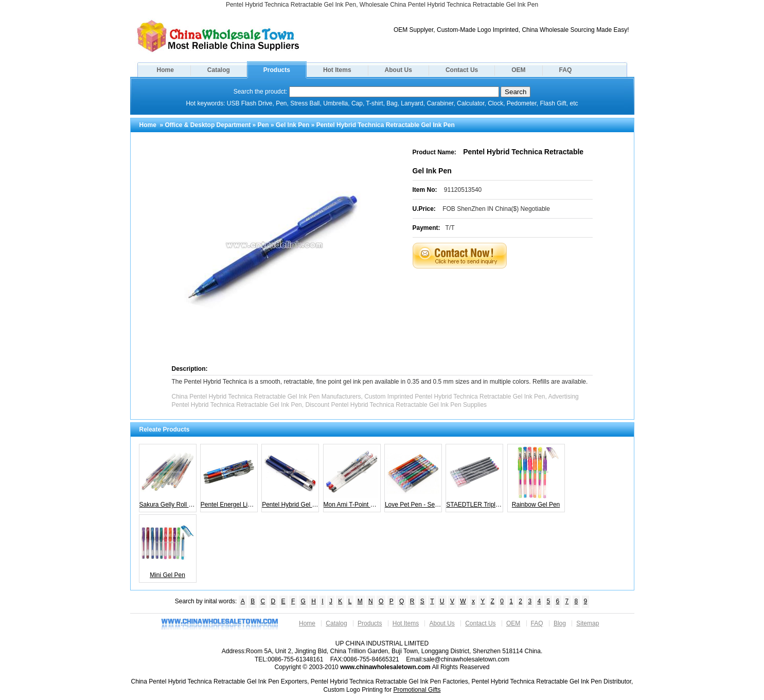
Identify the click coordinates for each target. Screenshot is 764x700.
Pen (263, 125)
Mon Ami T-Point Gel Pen (352, 477)
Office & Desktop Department (208, 125)
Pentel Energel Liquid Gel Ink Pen (229, 477)
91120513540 (463, 190)
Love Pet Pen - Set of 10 (413, 477)
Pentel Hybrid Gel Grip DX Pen (290, 477)
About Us (398, 70)
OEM (518, 70)
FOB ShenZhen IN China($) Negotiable (496, 209)
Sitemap (588, 623)
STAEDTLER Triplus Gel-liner (475, 477)
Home (165, 70)
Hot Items (337, 70)
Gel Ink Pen (292, 125)
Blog (560, 623)
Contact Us (462, 70)
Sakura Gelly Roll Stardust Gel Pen (168, 477)
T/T (450, 228)
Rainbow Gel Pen (536, 477)
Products (277, 70)
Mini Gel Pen (167, 547)
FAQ (566, 70)
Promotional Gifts (417, 690)
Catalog (219, 70)
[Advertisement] (516, 294)
